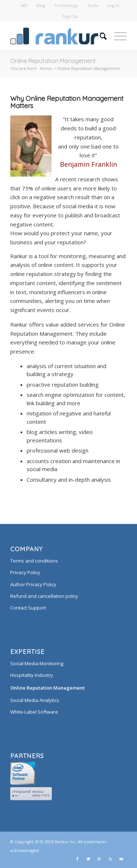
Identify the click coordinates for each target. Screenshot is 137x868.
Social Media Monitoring (37, 663)
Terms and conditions (34, 561)
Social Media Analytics (35, 700)
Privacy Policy (25, 572)
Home (46, 68)
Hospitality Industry (32, 675)
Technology (66, 5)
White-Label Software (34, 712)
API (24, 5)
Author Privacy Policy (33, 584)
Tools (93, 5)
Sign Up (70, 16)
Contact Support (28, 608)
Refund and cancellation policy (44, 596)
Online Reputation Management (53, 61)
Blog (41, 5)
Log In (113, 5)
